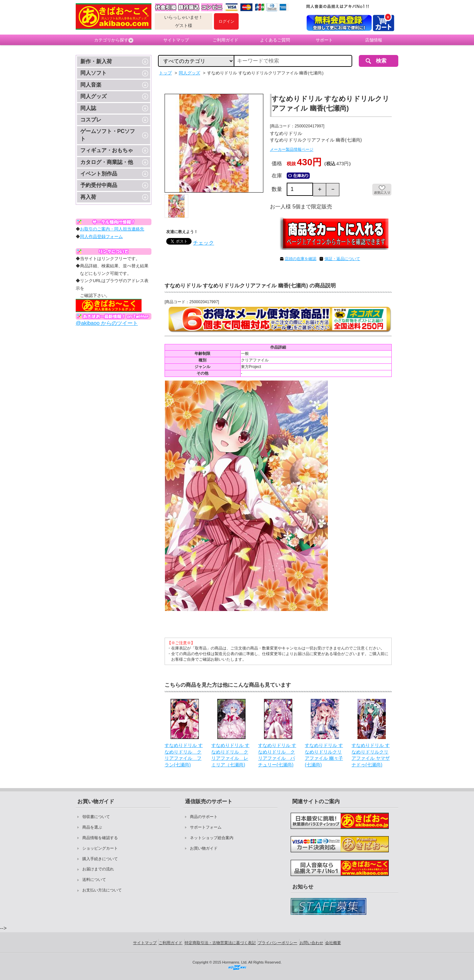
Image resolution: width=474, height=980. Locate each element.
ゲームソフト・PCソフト (108, 135)
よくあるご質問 (275, 40)
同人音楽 (91, 85)
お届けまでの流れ (98, 869)
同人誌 (88, 108)
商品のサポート (204, 817)
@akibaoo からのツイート (107, 323)
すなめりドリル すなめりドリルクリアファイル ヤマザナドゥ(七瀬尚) (371, 755)
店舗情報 (374, 40)
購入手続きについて (100, 859)
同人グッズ (93, 96)
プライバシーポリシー (277, 943)
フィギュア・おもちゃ (107, 150)
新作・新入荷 (96, 61)
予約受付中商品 (99, 185)
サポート (324, 40)
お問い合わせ (311, 943)
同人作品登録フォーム (101, 237)
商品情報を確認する (100, 838)
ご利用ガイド (225, 40)
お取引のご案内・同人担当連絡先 (112, 229)
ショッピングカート (100, 848)
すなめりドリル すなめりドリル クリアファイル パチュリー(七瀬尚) (277, 755)
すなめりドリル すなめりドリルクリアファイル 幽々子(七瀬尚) (324, 755)
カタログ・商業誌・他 (107, 162)
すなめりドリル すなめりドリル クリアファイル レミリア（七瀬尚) (230, 755)
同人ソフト (93, 73)
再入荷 (88, 197)
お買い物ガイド (204, 848)
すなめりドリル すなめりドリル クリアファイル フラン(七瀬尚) (184, 755)
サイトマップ (176, 40)
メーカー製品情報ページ (292, 149)
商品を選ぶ (92, 827)
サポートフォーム (206, 827)
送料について (94, 880)
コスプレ (91, 120)
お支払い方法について (102, 890)
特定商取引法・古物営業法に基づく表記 (220, 943)
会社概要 (333, 943)
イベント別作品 (99, 174)
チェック (203, 243)
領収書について (96, 817)
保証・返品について (342, 259)
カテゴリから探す (114, 40)
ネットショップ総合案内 (212, 838)
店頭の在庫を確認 (301, 259)
